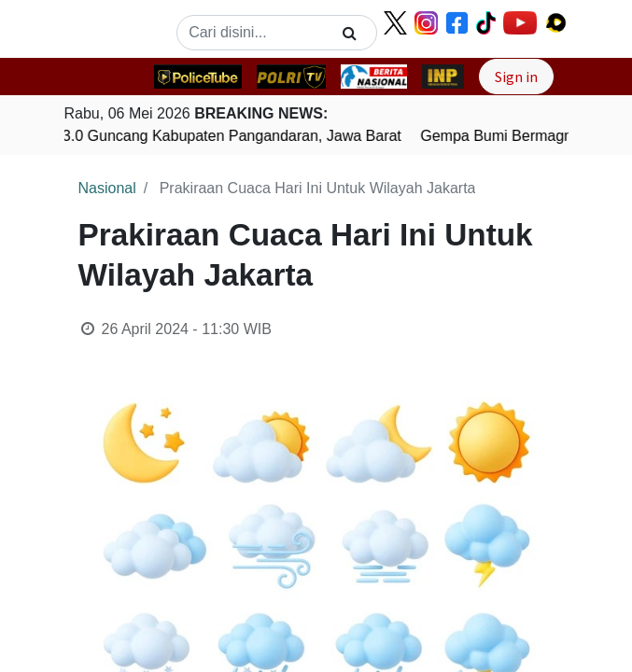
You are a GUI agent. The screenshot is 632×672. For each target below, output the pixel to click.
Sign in (516, 77)
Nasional (107, 188)
